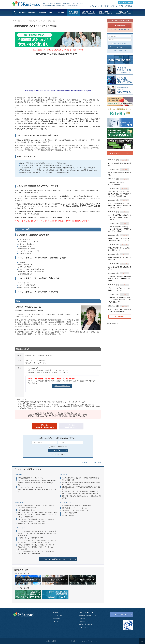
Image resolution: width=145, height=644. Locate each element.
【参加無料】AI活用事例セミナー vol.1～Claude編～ (119, 183)
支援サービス (123, 13)
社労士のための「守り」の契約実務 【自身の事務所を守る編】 (36, 484)
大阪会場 (125, 170)
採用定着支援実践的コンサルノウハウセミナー (33, 478)
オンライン (125, 179)
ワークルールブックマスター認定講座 (30, 487)
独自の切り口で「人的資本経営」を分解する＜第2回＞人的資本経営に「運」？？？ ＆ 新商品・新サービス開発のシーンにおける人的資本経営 (37, 515)
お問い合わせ (94, 6)
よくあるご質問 (57, 615)
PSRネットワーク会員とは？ (120, 30)
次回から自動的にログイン (58, 447)
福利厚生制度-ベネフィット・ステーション (75, 508)
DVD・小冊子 (74, 13)
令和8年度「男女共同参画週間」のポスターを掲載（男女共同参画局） (81, 497)
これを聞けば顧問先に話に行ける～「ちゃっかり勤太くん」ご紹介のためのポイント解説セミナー (120, 229)
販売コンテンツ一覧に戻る (92, 462)
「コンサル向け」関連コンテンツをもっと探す (58, 559)
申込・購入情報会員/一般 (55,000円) (45, 426)
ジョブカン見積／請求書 (69, 513)
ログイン (58, 450)
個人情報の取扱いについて (88, 615)
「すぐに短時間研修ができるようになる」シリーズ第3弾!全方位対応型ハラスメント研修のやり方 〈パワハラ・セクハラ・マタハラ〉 (37, 547)
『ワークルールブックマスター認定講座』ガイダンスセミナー (120, 289)
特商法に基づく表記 (86, 624)
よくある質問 (105, 6)
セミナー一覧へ (120, 317)
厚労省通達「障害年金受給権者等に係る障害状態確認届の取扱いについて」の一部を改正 (81, 483)
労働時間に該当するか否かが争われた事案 (31, 524)
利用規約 (82, 618)
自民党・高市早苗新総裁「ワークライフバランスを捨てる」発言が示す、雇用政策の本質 (37, 507)
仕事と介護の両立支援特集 (26, 510)
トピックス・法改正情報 (27, 13)
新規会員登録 (120, 25)
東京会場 (125, 160)
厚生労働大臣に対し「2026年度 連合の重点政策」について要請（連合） (81, 488)
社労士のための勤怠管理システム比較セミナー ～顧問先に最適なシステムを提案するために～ (120, 206)
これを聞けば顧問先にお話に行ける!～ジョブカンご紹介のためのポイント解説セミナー (120, 217)
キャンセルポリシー (86, 627)
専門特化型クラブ (112, 324)
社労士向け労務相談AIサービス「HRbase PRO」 (77, 506)
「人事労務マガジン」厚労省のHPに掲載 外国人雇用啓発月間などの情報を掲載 (81, 479)
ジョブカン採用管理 (68, 515)
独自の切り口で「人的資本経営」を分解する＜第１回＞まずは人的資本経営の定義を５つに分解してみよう (37, 520)
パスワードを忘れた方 (58, 455)
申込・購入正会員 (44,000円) (71, 426)
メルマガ (114, 6)
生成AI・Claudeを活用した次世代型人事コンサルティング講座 (37, 491)
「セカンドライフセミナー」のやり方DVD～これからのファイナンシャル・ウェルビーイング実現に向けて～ (37, 541)
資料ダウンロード (88, 13)
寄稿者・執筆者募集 (125, 6)
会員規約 (82, 621)
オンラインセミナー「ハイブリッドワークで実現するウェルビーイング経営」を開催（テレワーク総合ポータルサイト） (81, 493)
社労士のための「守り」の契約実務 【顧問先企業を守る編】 (37, 480)
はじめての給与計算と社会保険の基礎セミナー (120, 164)
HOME (14, 21)
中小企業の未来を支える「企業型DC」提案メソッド (119, 249)
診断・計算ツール (105, 13)
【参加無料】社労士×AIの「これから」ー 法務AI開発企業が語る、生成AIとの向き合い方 (120, 300)
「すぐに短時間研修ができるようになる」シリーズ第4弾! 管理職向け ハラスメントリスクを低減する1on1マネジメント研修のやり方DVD (37, 533)
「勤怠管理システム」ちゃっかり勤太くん (75, 510)
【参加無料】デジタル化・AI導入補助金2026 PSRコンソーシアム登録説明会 (120, 279)
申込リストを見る (125, 2)
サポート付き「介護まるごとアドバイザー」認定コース (41, 91)
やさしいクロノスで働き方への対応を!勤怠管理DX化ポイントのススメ (120, 239)
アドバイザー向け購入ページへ (62, 386)
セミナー (61, 13)
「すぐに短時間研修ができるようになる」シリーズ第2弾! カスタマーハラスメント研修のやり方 (37, 553)
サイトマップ (57, 621)
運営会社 (55, 613)
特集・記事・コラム (46, 13)
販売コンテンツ (22, 21)
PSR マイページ (121, 614)
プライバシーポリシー (86, 613)
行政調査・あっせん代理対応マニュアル (31, 538)
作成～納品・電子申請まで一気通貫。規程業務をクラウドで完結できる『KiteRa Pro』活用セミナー (120, 194)
